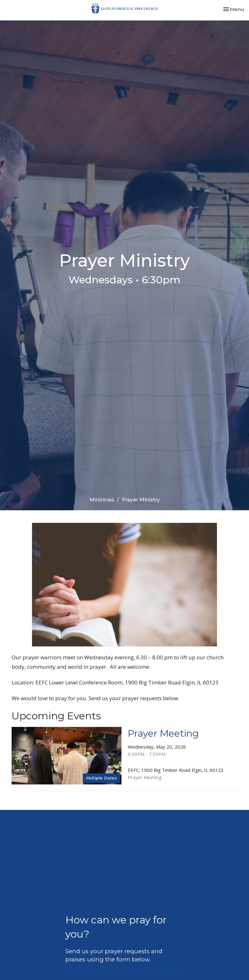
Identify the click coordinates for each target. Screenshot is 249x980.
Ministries (102, 500)
